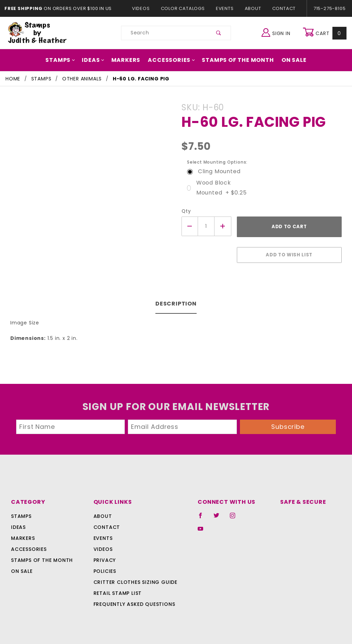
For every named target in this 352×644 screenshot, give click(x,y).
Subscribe (288, 423)
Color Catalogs (184, 8)
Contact (282, 8)
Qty (185, 211)
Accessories (172, 60)
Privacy (104, 557)
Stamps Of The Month (234, 60)
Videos (144, 8)
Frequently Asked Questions (133, 601)
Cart (325, 33)
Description (176, 300)
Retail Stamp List (118, 590)
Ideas (98, 60)
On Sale (288, 60)
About (253, 8)
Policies (105, 568)
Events (224, 8)
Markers (129, 60)
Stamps (66, 60)
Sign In (278, 32)
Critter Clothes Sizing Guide (134, 579)
